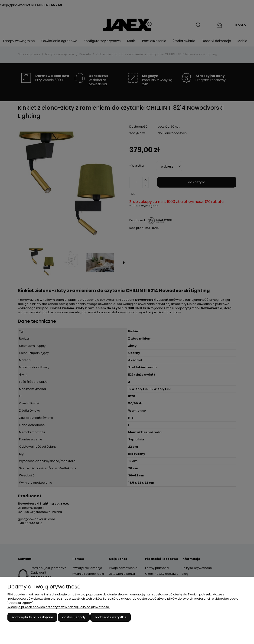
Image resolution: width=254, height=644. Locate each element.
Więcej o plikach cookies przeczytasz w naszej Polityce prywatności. (59, 607)
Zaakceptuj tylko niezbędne (32, 617)
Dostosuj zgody (74, 617)
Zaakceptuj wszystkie (111, 617)
